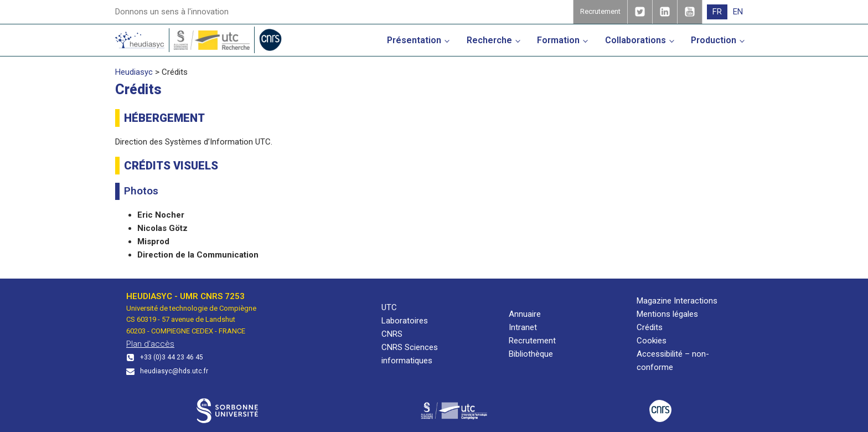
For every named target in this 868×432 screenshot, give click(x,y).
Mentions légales (667, 314)
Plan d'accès (150, 344)
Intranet (523, 327)
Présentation (414, 40)
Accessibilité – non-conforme (673, 361)
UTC (389, 307)
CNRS (392, 334)
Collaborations (635, 40)
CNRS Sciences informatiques (410, 354)
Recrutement (532, 341)
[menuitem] (717, 12)
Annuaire (525, 314)
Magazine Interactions (677, 301)
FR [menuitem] (717, 12)
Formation (558, 40)
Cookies (652, 341)
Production (714, 40)
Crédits (650, 327)
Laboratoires (405, 321)
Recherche (489, 40)
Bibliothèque (531, 354)
